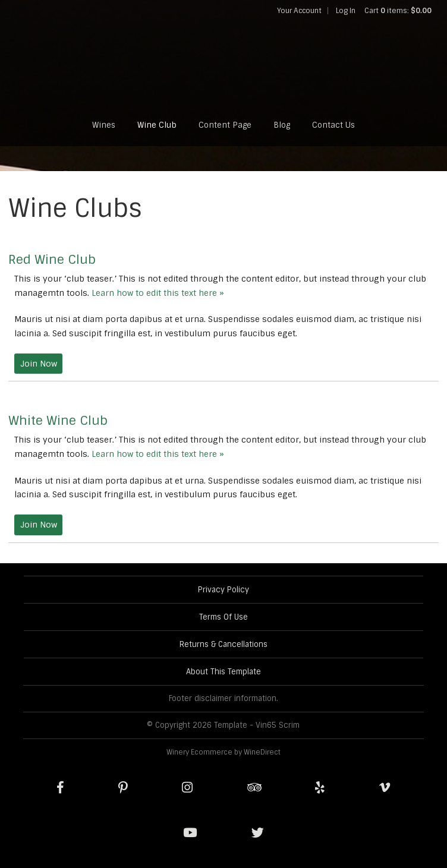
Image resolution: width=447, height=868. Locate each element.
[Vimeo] (385, 788)
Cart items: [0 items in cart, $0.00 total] (398, 11)
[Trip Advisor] (254, 788)
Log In (346, 11)
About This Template (223, 672)
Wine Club (157, 125)
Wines (104, 125)
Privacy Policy (223, 590)
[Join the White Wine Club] (38, 525)
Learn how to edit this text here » (158, 293)
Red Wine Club (52, 259)
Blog (282, 125)
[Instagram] (187, 788)
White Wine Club (58, 420)
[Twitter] (258, 833)
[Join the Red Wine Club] (38, 364)
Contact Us (333, 125)
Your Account (299, 11)
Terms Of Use (223, 617)
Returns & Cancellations (223, 644)
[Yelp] (320, 788)
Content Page (225, 125)
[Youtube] (190, 833)
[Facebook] (60, 788)
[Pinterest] (123, 788)
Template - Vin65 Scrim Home (223, 63)
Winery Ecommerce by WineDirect (223, 752)
